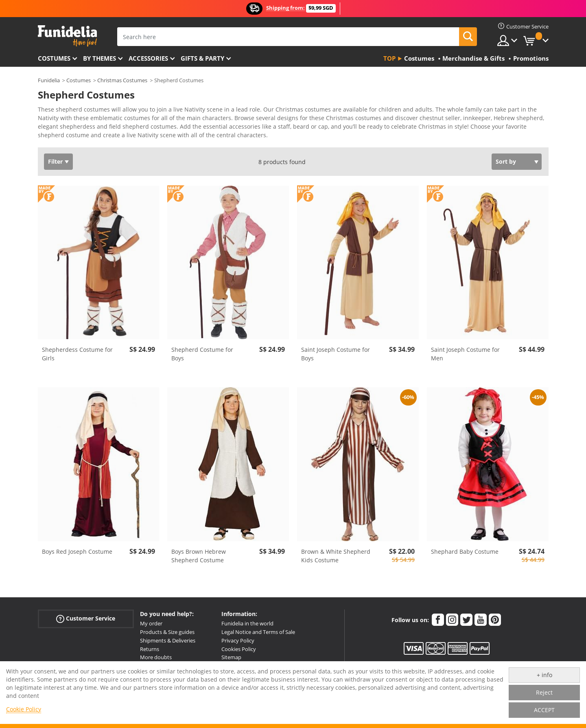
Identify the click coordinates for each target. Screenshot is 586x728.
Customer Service (86, 619)
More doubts (156, 657)
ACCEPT (544, 710)
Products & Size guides (167, 632)
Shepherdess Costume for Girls (77, 354)
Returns (150, 649)
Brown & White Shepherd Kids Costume (336, 556)
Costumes (54, 58)
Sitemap (231, 657)
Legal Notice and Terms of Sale (258, 632)
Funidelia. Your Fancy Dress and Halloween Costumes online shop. (67, 36)
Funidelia (49, 80)
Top (389, 58)
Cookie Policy (24, 709)
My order (151, 623)
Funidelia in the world (247, 623)
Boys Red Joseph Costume (77, 551)
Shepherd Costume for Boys (202, 354)
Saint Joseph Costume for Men (465, 354)
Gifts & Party (202, 58)
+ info (544, 675)
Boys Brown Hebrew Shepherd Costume (199, 556)
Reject (544, 692)
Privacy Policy (238, 640)
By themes (99, 58)
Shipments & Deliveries (168, 640)
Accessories (148, 58)
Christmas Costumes (122, 80)
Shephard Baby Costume (465, 551)
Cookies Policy (239, 649)
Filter (55, 161)
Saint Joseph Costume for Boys (336, 354)
